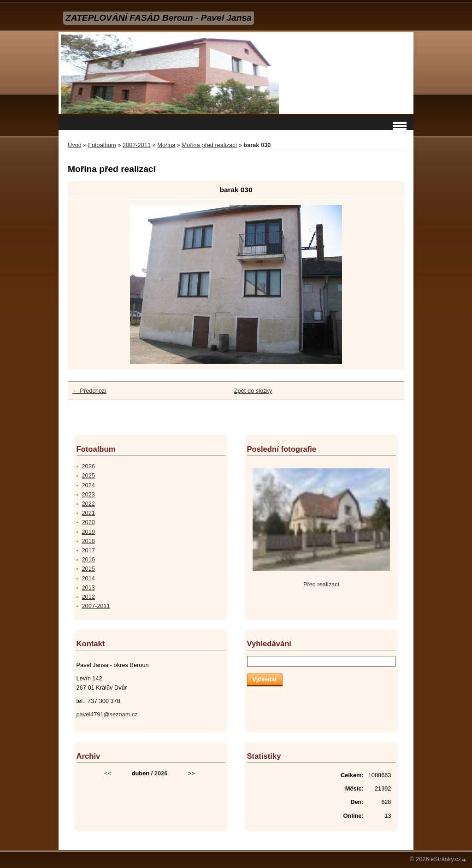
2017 (88, 550)
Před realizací (321, 584)
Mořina (166, 145)
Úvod (75, 145)
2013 (88, 588)
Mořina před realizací (210, 145)
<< (108, 773)
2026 (88, 466)
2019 (88, 532)
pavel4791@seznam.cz (107, 714)
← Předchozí (89, 391)
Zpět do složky (253, 391)
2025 (88, 475)
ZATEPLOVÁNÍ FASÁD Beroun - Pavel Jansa (159, 18)
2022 (88, 504)
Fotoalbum (102, 145)
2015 (88, 569)
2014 (88, 578)
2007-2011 (137, 145)
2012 (88, 597)
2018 (88, 541)
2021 (88, 513)
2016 (88, 559)
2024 (88, 485)
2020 (88, 522)
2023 (88, 494)
